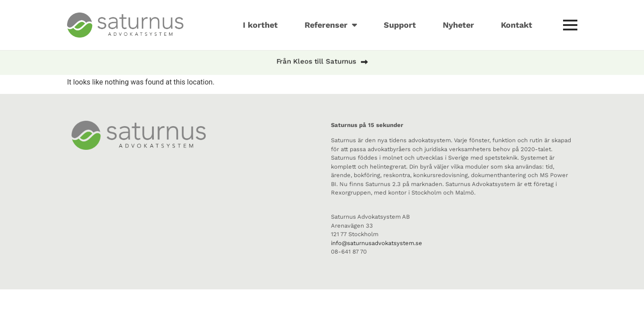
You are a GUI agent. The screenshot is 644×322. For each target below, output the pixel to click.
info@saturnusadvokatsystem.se (377, 243)
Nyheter (458, 25)
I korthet (260, 25)
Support (400, 25)
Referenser (331, 25)
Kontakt (517, 25)
